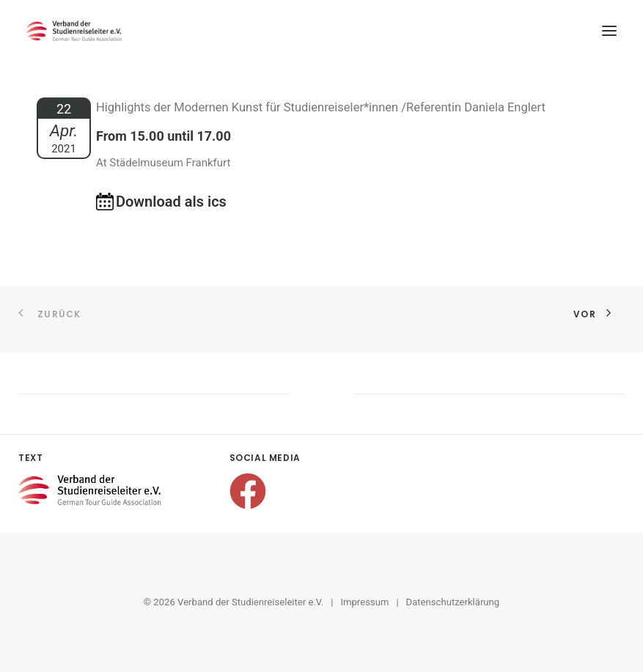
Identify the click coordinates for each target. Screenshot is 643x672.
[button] (609, 31)
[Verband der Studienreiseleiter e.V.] (74, 31)
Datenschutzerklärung (453, 602)
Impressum (364, 602)
